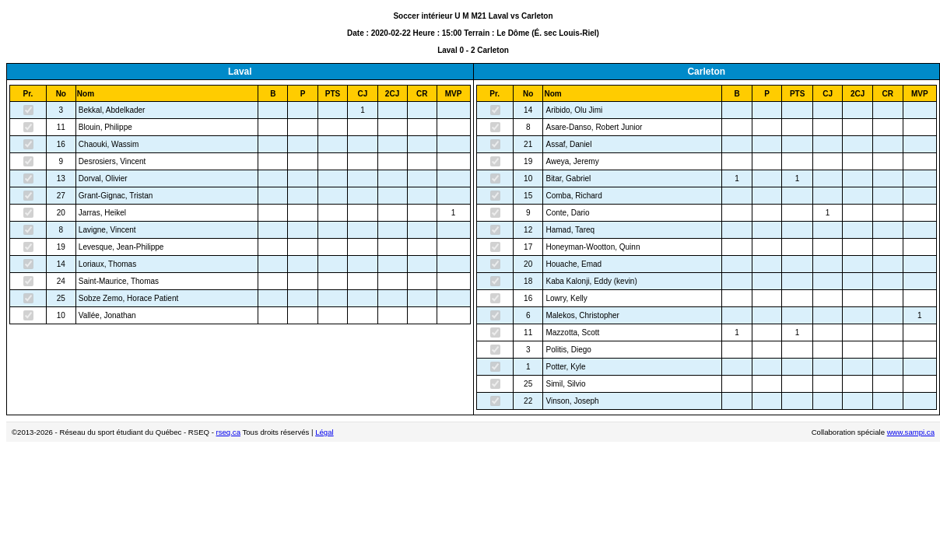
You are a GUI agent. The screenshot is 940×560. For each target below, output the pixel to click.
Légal (324, 432)
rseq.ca (228, 432)
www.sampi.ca (911, 432)
